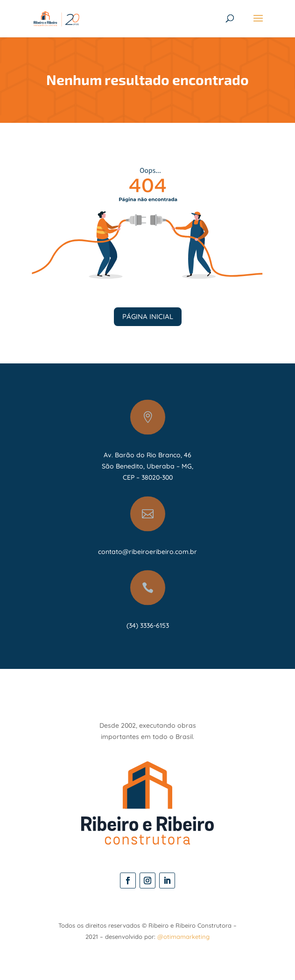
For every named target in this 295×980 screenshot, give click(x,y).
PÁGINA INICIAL (148, 316)
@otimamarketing (183, 937)
